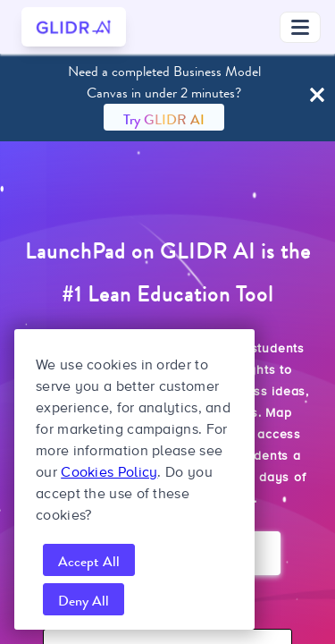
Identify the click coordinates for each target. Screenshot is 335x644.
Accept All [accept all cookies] (89, 561)
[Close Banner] (317, 96)
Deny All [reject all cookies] (84, 601)
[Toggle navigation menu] (300, 27)
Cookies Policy (109, 472)
